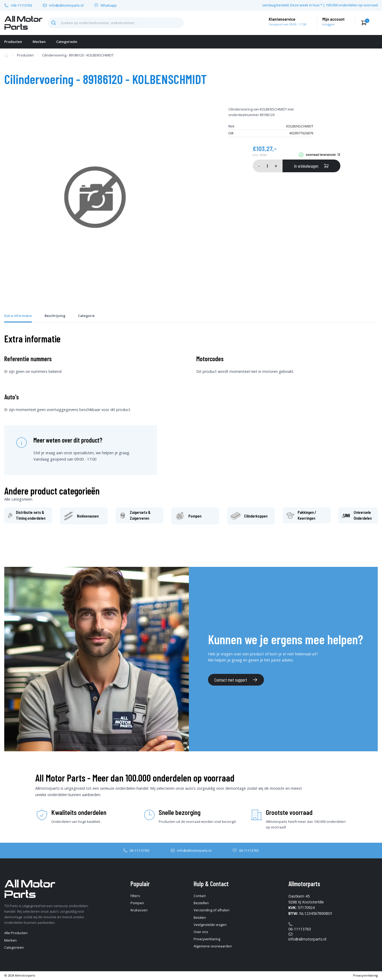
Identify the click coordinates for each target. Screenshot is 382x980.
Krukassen (139, 910)
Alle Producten (16, 933)
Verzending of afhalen (212, 910)
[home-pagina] (23, 23)
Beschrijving (55, 316)
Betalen (200, 917)
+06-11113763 (21, 5)
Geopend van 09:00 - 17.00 (287, 24)
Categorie (86, 316)
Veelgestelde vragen (210, 925)
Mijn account (333, 19)
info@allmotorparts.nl (66, 5)
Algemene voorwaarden (213, 946)
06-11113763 (140, 850)
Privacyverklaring (207, 939)
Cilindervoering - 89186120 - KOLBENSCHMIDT (78, 55)
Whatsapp (109, 5)
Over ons (201, 932)
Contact (200, 896)
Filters (135, 896)
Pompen (137, 903)
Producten (13, 42)
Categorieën (67, 42)
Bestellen (201, 903)
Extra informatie (18, 316)
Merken (39, 42)
